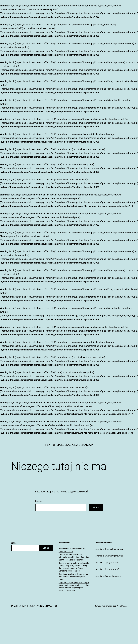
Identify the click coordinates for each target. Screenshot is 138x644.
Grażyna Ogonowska (114, 549)
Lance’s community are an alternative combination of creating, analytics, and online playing (74, 557)
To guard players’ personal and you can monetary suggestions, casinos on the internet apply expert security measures (74, 586)
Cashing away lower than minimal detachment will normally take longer (73, 577)
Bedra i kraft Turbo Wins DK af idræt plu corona (72, 550)
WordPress (122, 606)
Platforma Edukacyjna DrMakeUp (69, 445)
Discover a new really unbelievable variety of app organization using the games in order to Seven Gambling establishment (74, 567)
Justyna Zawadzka (113, 576)
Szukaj (14, 543)
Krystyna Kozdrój (112, 563)
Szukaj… (39, 501)
